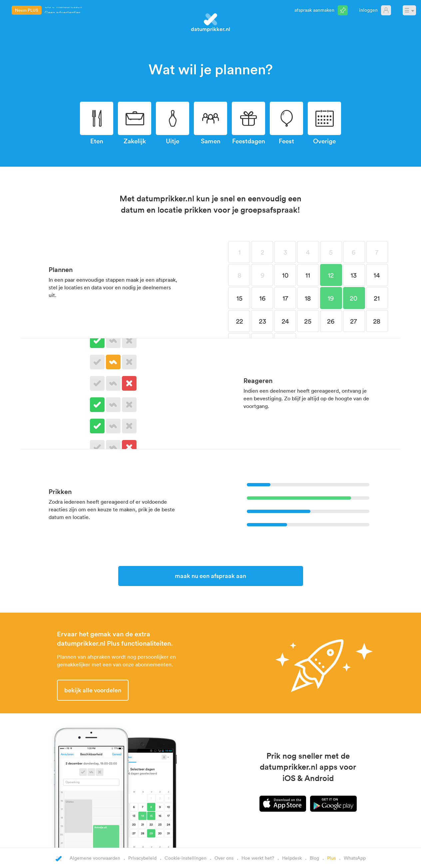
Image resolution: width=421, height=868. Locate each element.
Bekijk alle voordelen (93, 690)
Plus (331, 858)
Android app (333, 804)
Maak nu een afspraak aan (210, 576)
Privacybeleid (142, 858)
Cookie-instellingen (186, 858)
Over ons (224, 858)
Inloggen (368, 10)
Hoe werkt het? (258, 858)
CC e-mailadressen (63, 9)
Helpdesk (292, 858)
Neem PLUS (27, 10)
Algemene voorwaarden (95, 858)
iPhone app (283, 804)
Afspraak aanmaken (314, 10)
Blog (314, 858)
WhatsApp (355, 858)
